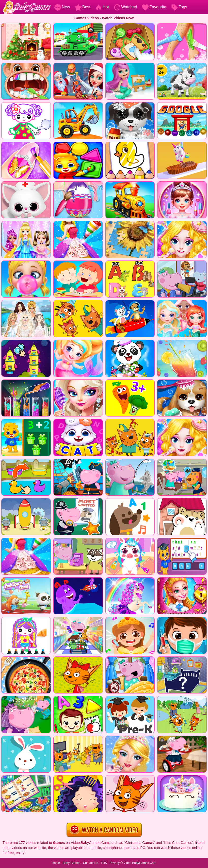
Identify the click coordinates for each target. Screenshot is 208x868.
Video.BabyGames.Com (140, 863)
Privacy (115, 863)
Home (56, 863)
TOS (104, 863)
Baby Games (71, 863)
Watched (125, 7)
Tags (179, 7)
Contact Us (91, 863)
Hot (102, 7)
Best (83, 7)
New (62, 7)
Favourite (154, 7)
